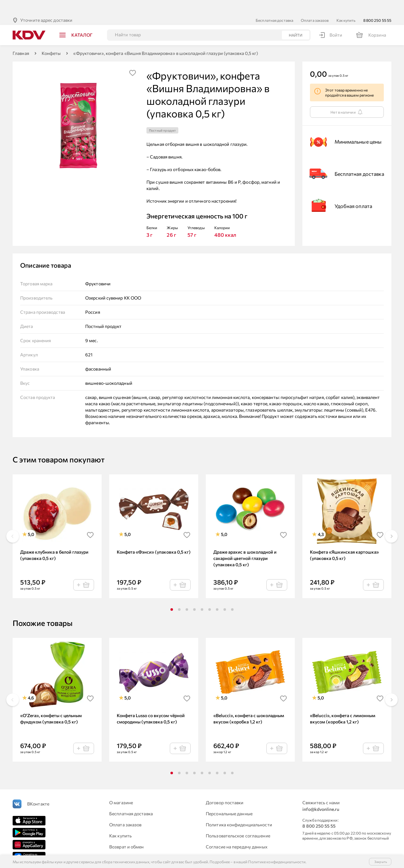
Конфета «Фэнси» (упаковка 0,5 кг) (154, 536)
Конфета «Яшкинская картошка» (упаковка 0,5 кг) (344, 540)
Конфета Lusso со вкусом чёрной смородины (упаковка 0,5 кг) (151, 703)
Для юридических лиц (132, 842)
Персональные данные (229, 798)
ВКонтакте (38, 788)
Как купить (346, 5)
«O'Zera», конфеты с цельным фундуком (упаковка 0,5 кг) (51, 703)
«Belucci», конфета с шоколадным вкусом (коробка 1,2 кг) (249, 703)
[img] (133, 57)
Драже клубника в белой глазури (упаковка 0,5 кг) (54, 540)
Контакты (216, 842)
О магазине (121, 787)
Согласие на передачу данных (237, 831)
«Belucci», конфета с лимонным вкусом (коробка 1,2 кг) (343, 703)
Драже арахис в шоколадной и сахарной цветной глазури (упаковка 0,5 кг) (245, 543)
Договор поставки (225, 787)
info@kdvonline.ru (321, 794)
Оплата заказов (315, 5)
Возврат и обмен (127, 831)
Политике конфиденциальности (277, 862)
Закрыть (381, 862)
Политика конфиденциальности (239, 809)
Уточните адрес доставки (46, 5)
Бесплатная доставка (274, 5)
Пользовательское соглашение (238, 820)
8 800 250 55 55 (377, 5)
